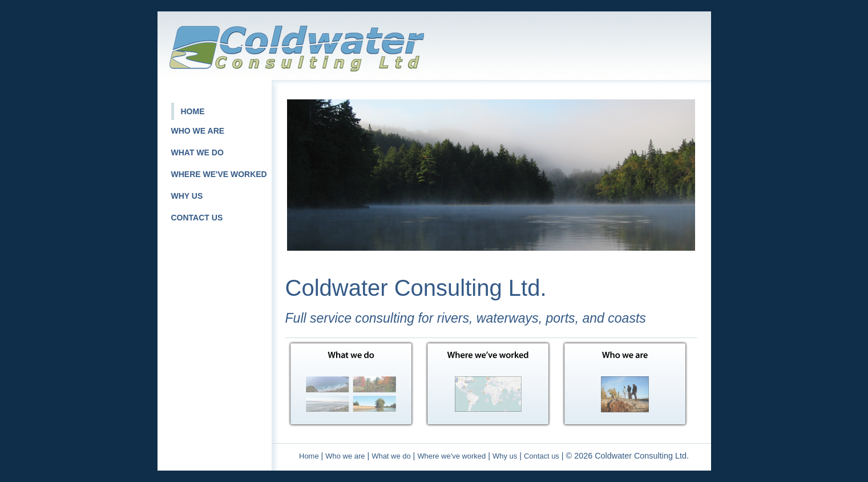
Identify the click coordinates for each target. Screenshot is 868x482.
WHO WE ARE (198, 131)
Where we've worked (451, 456)
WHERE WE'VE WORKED (219, 174)
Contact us (542, 456)
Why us (505, 456)
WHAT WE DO (197, 152)
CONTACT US (197, 218)
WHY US (187, 196)
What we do (391, 456)
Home (309, 456)
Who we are (345, 456)
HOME (193, 111)
